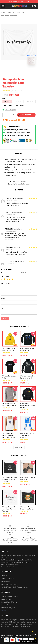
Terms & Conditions (7, 579)
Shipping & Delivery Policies (10, 596)
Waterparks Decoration (16, 13)
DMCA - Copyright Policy (9, 584)
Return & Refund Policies (9, 602)
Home (3, 13)
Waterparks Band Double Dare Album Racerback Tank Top (9, 435)
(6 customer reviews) (18, 91)
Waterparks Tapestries (9, 16)
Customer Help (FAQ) (8, 608)
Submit (5, 318)
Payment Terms (6, 599)
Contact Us (5, 605)
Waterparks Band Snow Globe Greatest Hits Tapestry (10, 479)
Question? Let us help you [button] (29, 642)
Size (4, 98)
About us (4, 576)
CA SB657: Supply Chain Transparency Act (15, 587)
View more (19, 447)
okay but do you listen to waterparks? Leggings (28, 435)
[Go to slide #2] (24, 71)
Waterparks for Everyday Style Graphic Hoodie (27, 406)
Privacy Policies (6, 581)
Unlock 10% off (34, 635)
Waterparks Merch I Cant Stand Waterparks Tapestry (10, 509)
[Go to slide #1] (14, 71)
